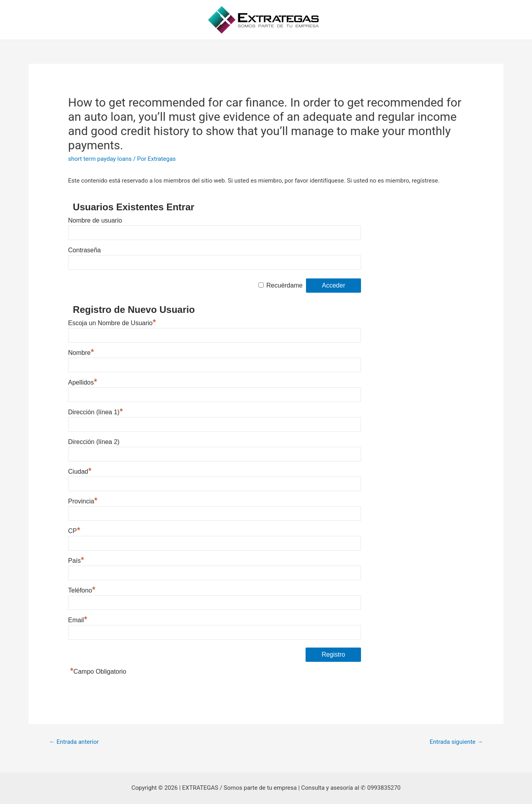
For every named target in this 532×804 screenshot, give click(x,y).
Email (78, 620)
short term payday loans (100, 159)
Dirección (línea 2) (94, 442)
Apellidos (83, 382)
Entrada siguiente (456, 742)
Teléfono (82, 590)
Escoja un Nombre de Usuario (112, 323)
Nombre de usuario (95, 220)
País (76, 561)
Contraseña (85, 250)
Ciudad (80, 472)
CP (74, 531)
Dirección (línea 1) (95, 412)
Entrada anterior (74, 742)
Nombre (81, 353)
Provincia (83, 501)
